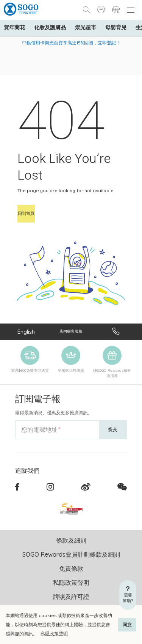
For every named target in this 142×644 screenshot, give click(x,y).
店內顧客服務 (71, 331)
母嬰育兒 (116, 27)
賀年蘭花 (14, 27)
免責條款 (71, 568)
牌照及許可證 (71, 597)
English (26, 332)
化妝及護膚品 (50, 27)
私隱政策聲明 (54, 634)
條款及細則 (71, 540)
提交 (113, 429)
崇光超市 (86, 27)
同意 (127, 624)
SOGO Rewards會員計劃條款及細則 (71, 554)
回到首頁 (26, 213)
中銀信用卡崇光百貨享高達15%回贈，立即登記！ (71, 43)
